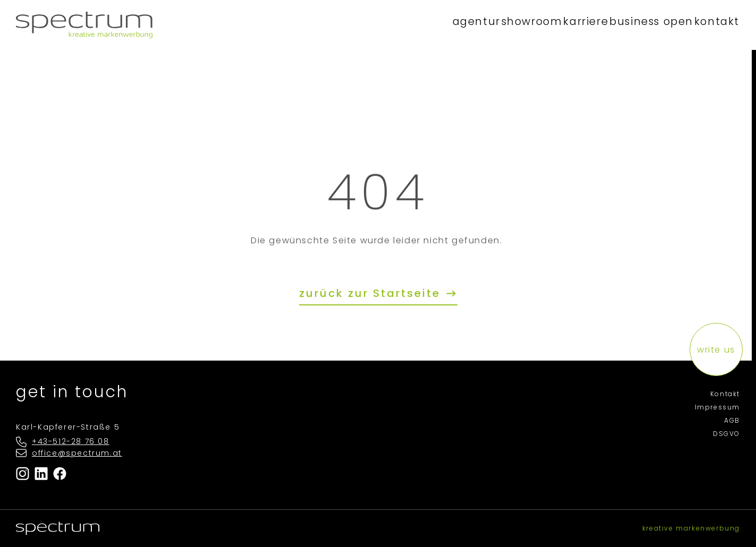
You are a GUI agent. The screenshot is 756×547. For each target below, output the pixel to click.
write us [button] (716, 350)
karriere (547, 25)
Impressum (717, 407)
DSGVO (727, 434)
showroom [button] (476, 25)
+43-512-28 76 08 (71, 441)
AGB (732, 420)
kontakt (708, 25)
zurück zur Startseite (372, 294)
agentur (404, 25)
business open (628, 25)
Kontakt (725, 394)
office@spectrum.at (77, 453)
